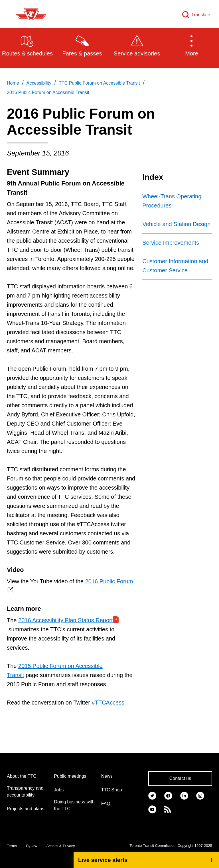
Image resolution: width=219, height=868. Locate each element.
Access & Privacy (60, 846)
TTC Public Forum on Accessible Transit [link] (99, 83)
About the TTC (22, 776)
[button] (192, 45)
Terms (12, 846)
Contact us (180, 778)
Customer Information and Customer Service (175, 266)
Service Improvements (171, 243)
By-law (32, 846)
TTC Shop (112, 790)
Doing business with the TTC (74, 805)
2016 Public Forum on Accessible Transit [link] (48, 92)
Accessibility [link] (39, 83)
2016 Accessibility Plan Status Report (65, 620)
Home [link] (13, 83)
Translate (201, 15)
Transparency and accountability (25, 792)
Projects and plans (26, 809)
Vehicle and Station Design (176, 224)
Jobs (59, 790)
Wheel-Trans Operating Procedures (172, 201)
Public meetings (70, 776)
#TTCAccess (108, 703)
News (107, 776)
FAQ (106, 804)
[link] (152, 795)
